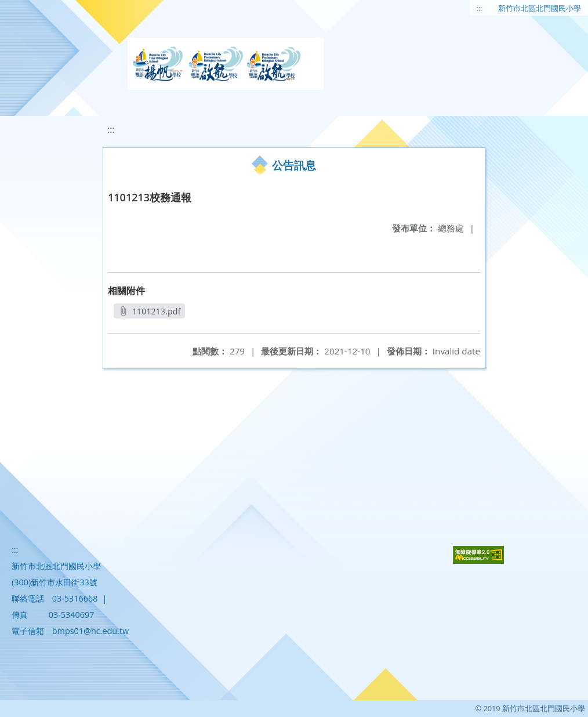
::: (480, 8)
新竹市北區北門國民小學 (540, 8)
